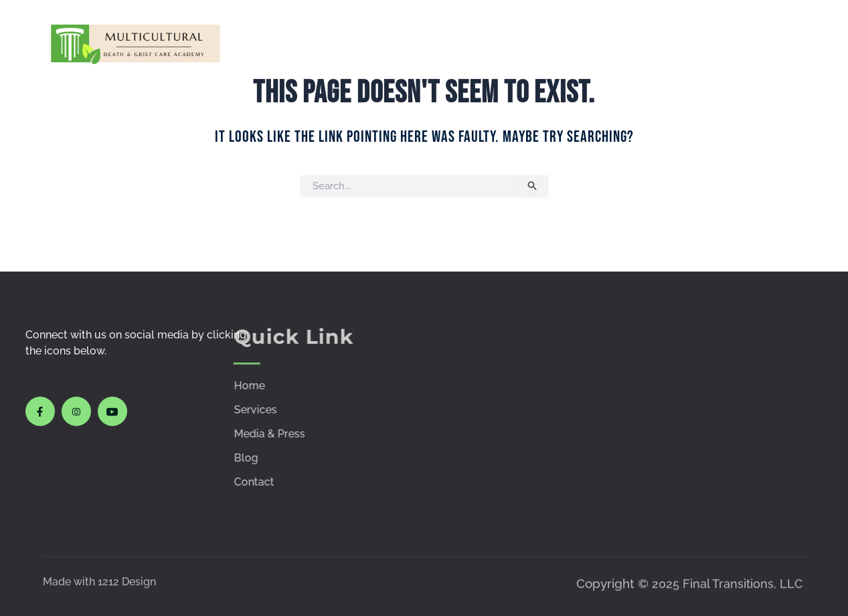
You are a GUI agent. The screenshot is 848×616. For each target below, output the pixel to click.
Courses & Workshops (464, 43)
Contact (775, 43)
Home (336, 43)
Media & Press (575, 43)
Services (394, 43)
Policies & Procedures (666, 43)
